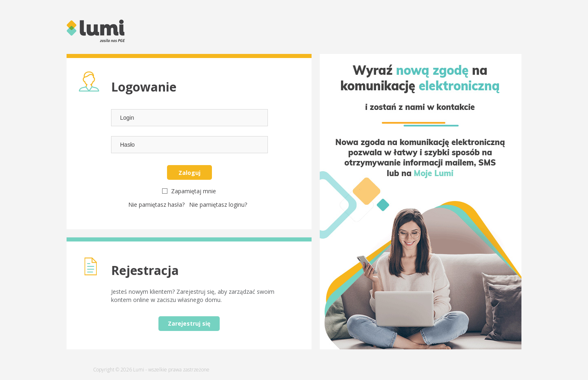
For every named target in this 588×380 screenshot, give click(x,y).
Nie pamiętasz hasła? (157, 205)
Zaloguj (189, 173)
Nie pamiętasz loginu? (218, 205)
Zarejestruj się (189, 323)
